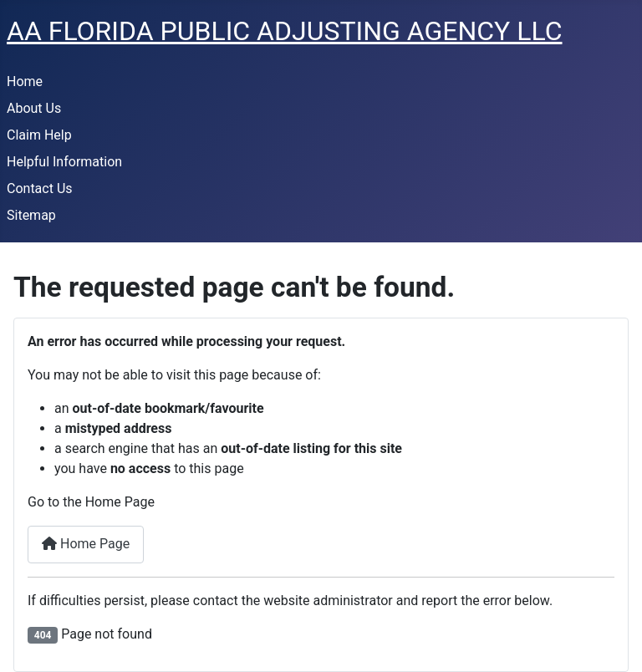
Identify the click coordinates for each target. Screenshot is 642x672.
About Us (34, 108)
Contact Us (40, 188)
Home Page (86, 544)
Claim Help (39, 135)
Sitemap (31, 215)
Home (25, 81)
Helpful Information (64, 162)
